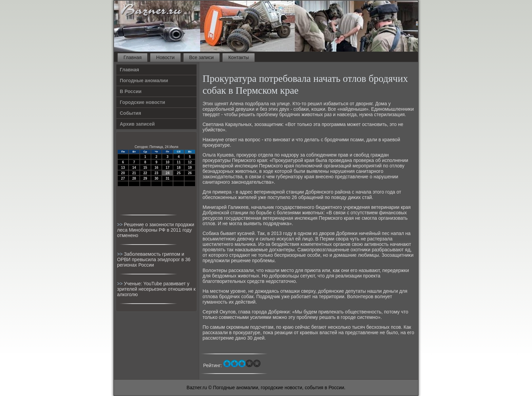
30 (156, 178)
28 (134, 178)
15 (145, 168)
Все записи (202, 57)
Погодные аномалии (144, 80)
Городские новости (142, 102)
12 (190, 162)
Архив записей (137, 124)
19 (190, 168)
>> (120, 224)
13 (123, 168)
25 (179, 173)
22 (145, 173)
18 (179, 168)
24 (167, 173)
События (130, 113)
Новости (165, 57)
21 (134, 173)
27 (123, 178)
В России (131, 91)
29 (145, 178)
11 (179, 162)
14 (134, 168)
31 (167, 178)
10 (167, 162)
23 (156, 173)
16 (156, 168)
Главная (132, 57)
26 (190, 173)
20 (123, 173)
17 (167, 168)
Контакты (239, 57)
